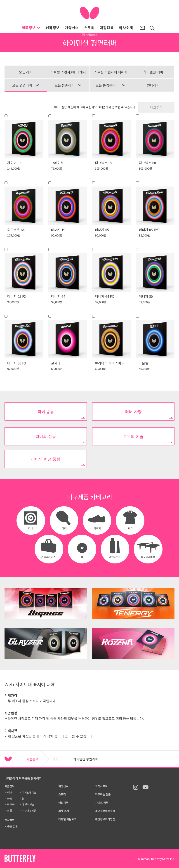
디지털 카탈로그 (67, 819)
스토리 (89, 28)
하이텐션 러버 (153, 72)
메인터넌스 (28, 804)
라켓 (10, 798)
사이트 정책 (102, 803)
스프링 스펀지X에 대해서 (68, 72)
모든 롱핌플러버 (111, 85)
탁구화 (11, 804)
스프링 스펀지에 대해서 (111, 72)
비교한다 (156, 107)
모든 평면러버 (26, 85)
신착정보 (53, 28)
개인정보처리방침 (105, 819)
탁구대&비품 (29, 810)
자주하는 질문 (103, 794)
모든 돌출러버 (68, 85)
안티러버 (153, 85)
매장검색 (107, 28)
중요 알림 (13, 826)
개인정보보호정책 (105, 811)
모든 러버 (26, 72)
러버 (56, 759)
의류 (10, 810)
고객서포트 (101, 786)
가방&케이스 (29, 792)
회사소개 (126, 28)
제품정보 (31, 28)
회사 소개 (64, 811)
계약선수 (72, 28)
